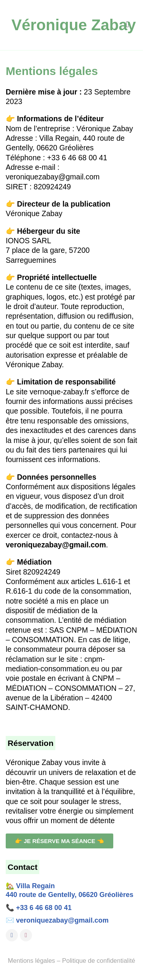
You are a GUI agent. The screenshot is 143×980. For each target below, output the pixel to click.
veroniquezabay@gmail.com (62, 920)
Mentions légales (32, 960)
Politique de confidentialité (99, 960)
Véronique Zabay (74, 25)
